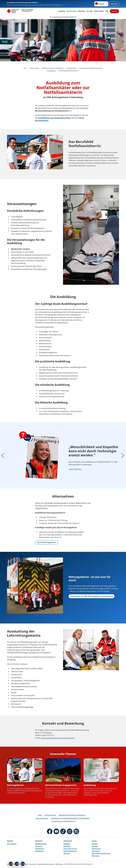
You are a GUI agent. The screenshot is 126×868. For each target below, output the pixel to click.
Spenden (114, 11)
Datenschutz (96, 849)
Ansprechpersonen (70, 851)
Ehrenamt (39, 846)
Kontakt (95, 844)
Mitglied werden (41, 844)
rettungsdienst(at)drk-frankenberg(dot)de (57, 738)
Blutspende (39, 851)
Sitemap (95, 846)
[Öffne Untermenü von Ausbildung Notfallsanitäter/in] (63, 17)
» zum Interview (75, 469)
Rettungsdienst (15, 785)
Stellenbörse (40, 849)
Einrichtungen (72, 11)
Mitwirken (82, 11)
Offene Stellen (99, 11)
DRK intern (96, 856)
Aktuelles (67, 846)
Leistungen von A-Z (70, 849)
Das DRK (90, 11)
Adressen (67, 853)
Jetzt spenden (12, 844)
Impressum (96, 851)
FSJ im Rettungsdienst (46, 542)
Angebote (62, 11)
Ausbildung (90, 785)
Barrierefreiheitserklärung (101, 853)
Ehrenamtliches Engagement (61, 785)
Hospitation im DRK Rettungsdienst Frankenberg (92, 596)
